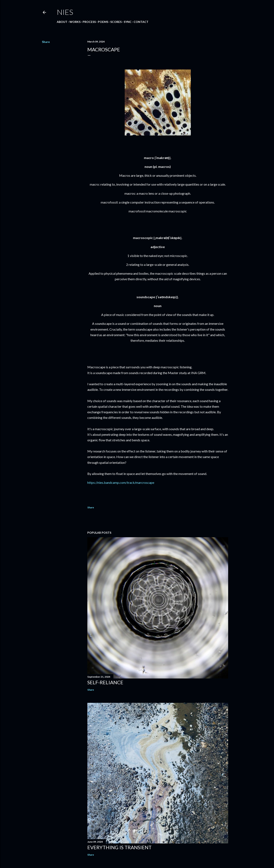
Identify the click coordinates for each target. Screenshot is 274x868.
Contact (141, 22)
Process (89, 22)
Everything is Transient (119, 847)
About (62, 22)
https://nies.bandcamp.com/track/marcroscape (121, 482)
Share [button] (46, 42)
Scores (116, 22)
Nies (65, 12)
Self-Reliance (105, 682)
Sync (128, 22)
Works (75, 22)
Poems (103, 22)
